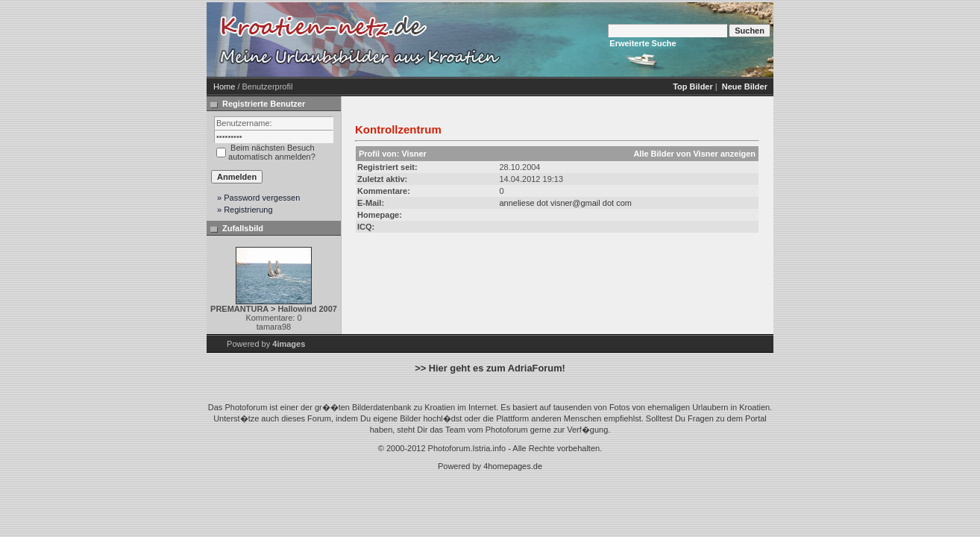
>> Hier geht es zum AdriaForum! (490, 368)
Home (224, 87)
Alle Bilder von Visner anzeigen (694, 154)
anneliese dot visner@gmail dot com (565, 203)
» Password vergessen (258, 198)
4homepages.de (513, 466)
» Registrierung (245, 210)
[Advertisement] (632, 40)
